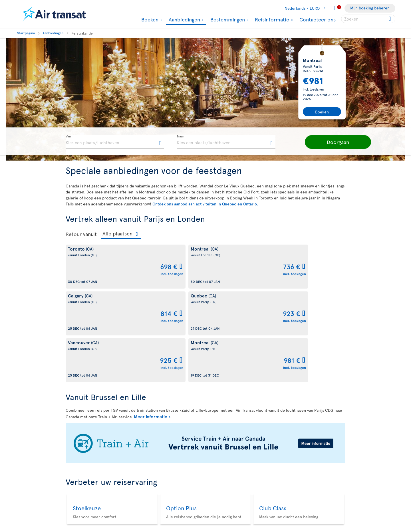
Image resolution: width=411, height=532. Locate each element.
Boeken (149, 19)
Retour (74, 234)
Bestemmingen (227, 19)
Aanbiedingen (184, 20)
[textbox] (115, 142)
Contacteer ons (318, 19)
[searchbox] (368, 19)
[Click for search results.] (390, 19)
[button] (328, 142)
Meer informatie (151, 323)
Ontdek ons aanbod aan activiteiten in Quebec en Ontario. (205, 204)
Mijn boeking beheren (370, 8)
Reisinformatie (271, 19)
